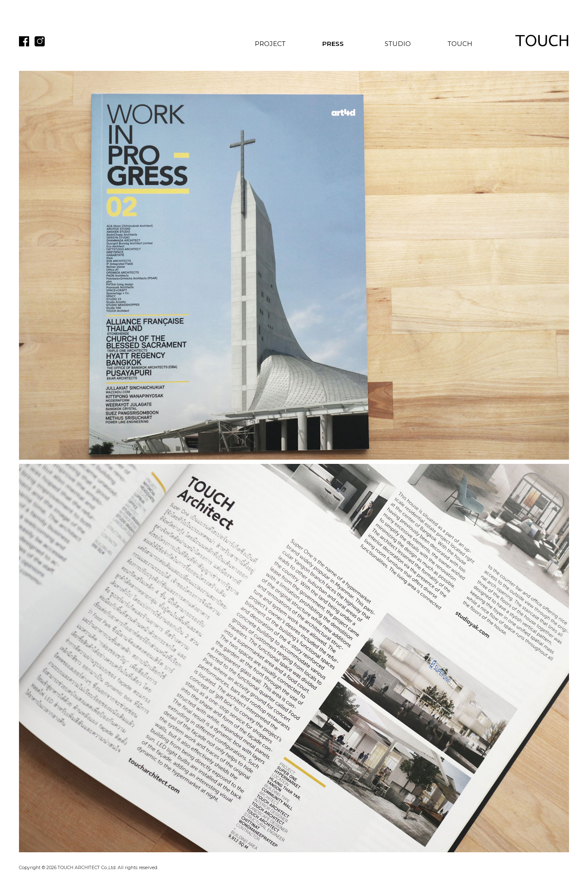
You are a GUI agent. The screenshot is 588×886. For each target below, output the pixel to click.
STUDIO (398, 44)
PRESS (333, 44)
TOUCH (460, 44)
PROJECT (270, 44)
